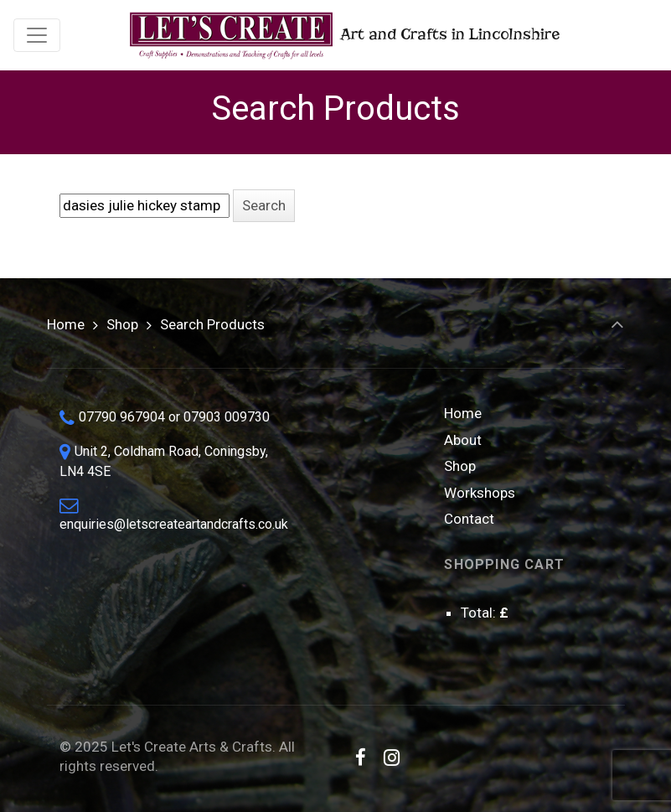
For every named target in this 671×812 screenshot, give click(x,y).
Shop (122, 324)
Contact (469, 519)
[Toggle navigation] (37, 35)
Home (66, 324)
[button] (264, 206)
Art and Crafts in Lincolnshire (343, 36)
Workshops (480, 493)
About (463, 440)
